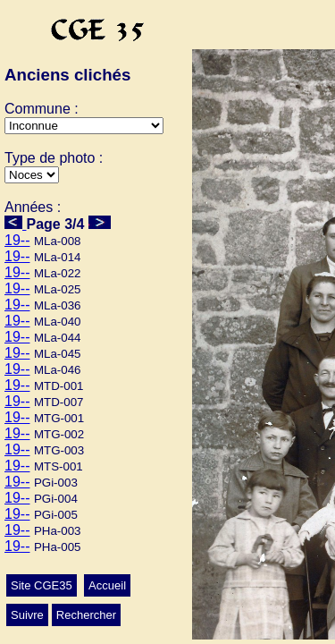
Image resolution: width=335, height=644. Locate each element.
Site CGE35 (42, 585)
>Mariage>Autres (32, 175)
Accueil (107, 585)
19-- (17, 240)
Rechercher (86, 615)
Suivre (27, 615)
